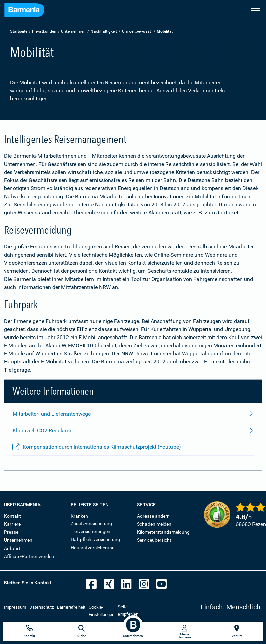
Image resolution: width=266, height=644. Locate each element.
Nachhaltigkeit (104, 31)
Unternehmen (73, 31)
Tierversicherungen (90, 531)
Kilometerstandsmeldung (163, 532)
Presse (11, 532)
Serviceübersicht (154, 540)
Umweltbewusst (136, 31)
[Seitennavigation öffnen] (256, 10)
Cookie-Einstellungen (102, 611)
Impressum (15, 607)
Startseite (19, 31)
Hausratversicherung (93, 548)
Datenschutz (42, 607)
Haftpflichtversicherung (95, 539)
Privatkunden (44, 31)
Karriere (12, 524)
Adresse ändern (153, 516)
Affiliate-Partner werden (29, 556)
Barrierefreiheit (71, 607)
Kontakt (12, 516)
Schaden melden (154, 524)
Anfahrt (12, 548)
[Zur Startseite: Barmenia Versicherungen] (24, 11)
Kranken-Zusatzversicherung (91, 520)
